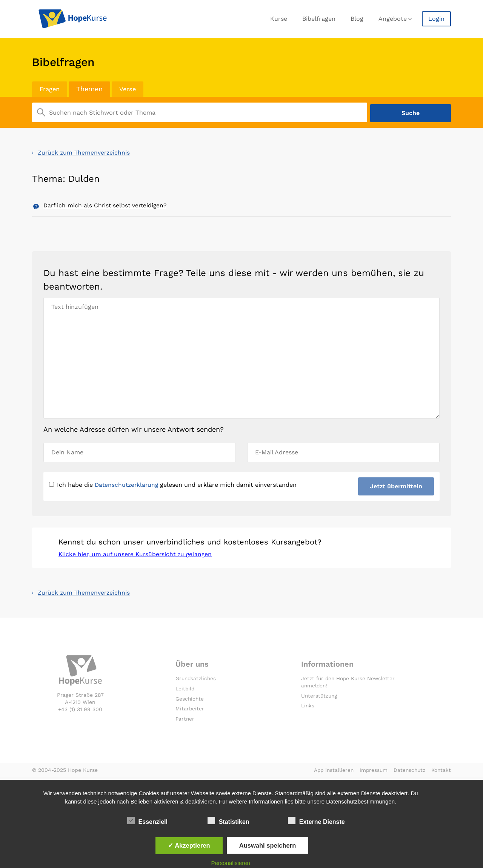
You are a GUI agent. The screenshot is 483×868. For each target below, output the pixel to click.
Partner (185, 721)
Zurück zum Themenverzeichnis (85, 151)
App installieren (331, 773)
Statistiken (228, 820)
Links (308, 708)
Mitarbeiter (190, 711)
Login (436, 19)
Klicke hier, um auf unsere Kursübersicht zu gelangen (137, 556)
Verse (130, 89)
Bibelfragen (319, 19)
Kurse (279, 19)
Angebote (393, 19)
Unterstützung (320, 698)
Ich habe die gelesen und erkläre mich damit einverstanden (174, 485)
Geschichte (190, 701)
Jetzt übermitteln (396, 487)
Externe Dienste (316, 820)
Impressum (372, 773)
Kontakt (441, 773)
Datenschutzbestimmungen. (361, 801)
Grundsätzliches (196, 681)
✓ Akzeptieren (189, 845)
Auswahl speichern (268, 845)
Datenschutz (408, 773)
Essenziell (147, 820)
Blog (357, 19)
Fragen (51, 89)
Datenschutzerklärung (128, 485)
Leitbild (185, 691)
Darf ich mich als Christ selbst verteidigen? (107, 205)
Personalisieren (231, 863)
